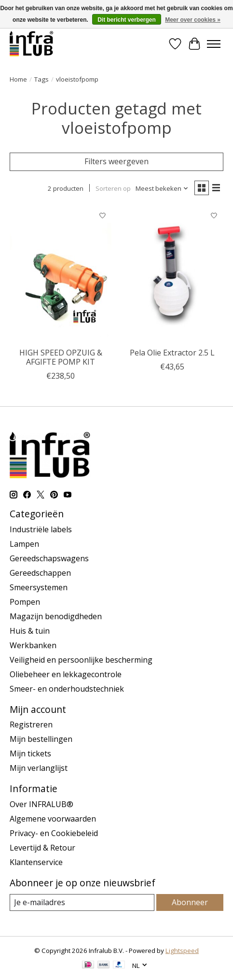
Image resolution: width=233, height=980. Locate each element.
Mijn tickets (30, 753)
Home (18, 79)
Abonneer (190, 902)
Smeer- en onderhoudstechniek (67, 689)
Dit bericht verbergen (127, 20)
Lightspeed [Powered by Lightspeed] (182, 951)
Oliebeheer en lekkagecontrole (66, 674)
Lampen (24, 544)
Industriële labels (41, 529)
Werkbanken (33, 645)
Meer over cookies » (193, 20)
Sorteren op (113, 188)
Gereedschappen (40, 573)
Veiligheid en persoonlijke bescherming (81, 660)
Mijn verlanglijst (39, 768)
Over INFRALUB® (41, 804)
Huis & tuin (30, 631)
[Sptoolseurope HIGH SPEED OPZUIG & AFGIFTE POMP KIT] (61, 275)
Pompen (25, 602)
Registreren (31, 724)
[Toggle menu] (214, 44)
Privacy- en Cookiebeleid (54, 833)
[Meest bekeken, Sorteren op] (162, 188)
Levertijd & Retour (42, 848)
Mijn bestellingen (41, 739)
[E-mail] (82, 902)
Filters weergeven (116, 161)
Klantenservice (36, 862)
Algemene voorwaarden (53, 819)
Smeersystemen (39, 587)
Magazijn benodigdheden (56, 616)
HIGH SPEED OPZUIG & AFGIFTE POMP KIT (61, 357)
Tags (41, 79)
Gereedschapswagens (49, 558)
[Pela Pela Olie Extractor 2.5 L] (172, 275)
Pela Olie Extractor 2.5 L (172, 353)
